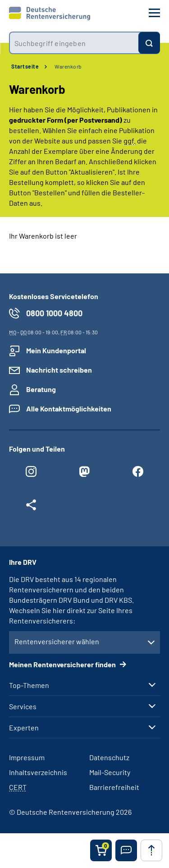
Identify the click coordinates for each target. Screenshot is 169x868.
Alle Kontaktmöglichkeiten (69, 409)
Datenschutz (109, 757)
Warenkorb (68, 66)
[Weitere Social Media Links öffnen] (31, 507)
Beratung (41, 389)
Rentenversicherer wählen (57, 641)
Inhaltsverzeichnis (38, 772)
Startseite (25, 66)
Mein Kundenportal (56, 350)
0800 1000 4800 (54, 313)
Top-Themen (29, 685)
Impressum (27, 757)
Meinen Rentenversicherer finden (63, 664)
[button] (126, 850)
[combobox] (74, 43)
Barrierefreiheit (114, 787)
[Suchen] (149, 43)
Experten (24, 728)
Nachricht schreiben (59, 370)
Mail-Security (110, 772)
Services (23, 706)
